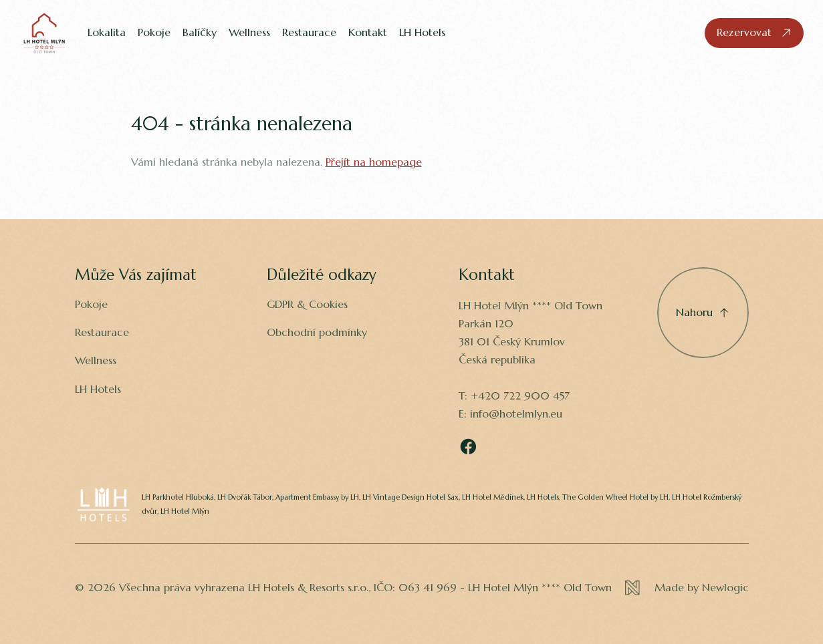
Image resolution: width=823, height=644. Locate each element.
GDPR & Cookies (307, 304)
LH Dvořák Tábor (245, 497)
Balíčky (200, 32)
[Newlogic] (687, 588)
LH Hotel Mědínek (493, 497)
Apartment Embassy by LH (317, 497)
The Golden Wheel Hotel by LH (615, 497)
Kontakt (368, 32)
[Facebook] (468, 447)
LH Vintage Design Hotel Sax (410, 497)
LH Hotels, (544, 497)
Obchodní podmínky (317, 332)
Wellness (249, 32)
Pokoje (154, 32)
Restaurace (309, 32)
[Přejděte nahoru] (703, 313)
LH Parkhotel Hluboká (178, 497)
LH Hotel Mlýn (185, 511)
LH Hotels (422, 32)
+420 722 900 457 (520, 396)
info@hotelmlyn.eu (516, 414)
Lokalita (107, 32)
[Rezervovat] (754, 33)
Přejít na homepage (374, 162)
